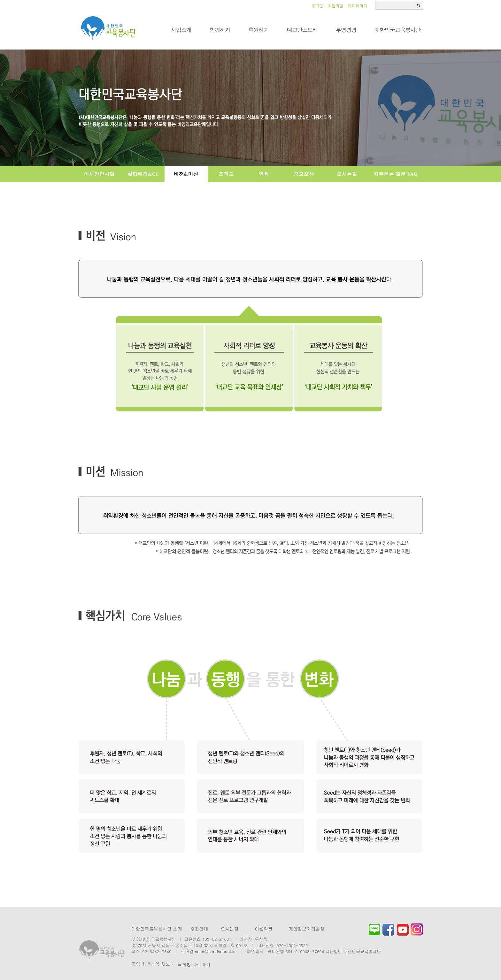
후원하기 (258, 30)
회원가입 (335, 6)
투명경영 (346, 30)
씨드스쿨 (109, 28)
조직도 (226, 174)
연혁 (264, 174)
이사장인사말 (99, 174)
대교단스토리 (302, 30)
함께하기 (220, 30)
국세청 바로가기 (194, 964)
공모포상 (304, 174)
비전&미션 (186, 174)
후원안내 (199, 929)
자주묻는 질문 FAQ (396, 174)
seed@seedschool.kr (215, 951)
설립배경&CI (143, 174)
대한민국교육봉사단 (397, 30)
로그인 (317, 6)
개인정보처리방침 (306, 929)
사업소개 (181, 30)
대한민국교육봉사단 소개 (157, 929)
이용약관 (264, 929)
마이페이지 (358, 6)
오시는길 (347, 174)
